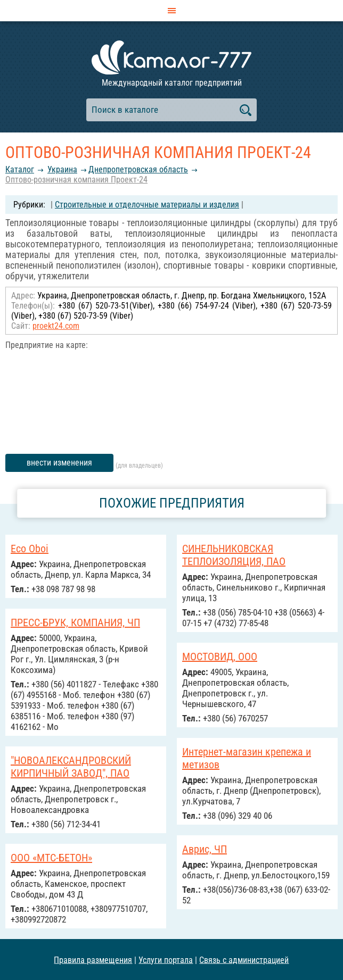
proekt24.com (56, 326)
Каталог (20, 169)
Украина (62, 169)
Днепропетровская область (138, 169)
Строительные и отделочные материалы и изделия (147, 205)
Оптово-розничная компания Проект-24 (76, 180)
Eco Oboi (30, 549)
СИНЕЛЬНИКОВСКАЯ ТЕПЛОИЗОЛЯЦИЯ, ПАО (234, 555)
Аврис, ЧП (205, 849)
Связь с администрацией (244, 960)
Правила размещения (93, 960)
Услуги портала (166, 960)
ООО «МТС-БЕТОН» (51, 858)
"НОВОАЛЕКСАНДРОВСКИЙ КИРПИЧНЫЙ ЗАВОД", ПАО (71, 767)
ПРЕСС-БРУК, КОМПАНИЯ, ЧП (75, 622)
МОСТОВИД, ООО (220, 657)
